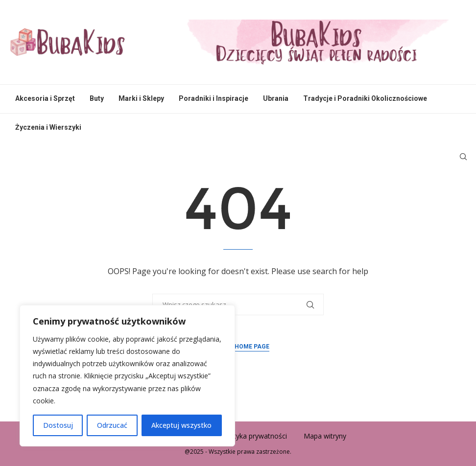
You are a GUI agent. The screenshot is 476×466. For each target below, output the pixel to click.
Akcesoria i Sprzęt (45, 98)
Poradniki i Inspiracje (214, 98)
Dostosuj (58, 425)
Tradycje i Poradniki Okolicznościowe (365, 98)
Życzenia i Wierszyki (48, 127)
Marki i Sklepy (141, 98)
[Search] (463, 157)
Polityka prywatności (254, 436)
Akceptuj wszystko (181, 425)
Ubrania (276, 98)
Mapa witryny (325, 436)
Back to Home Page (238, 347)
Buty (97, 98)
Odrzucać (112, 425)
